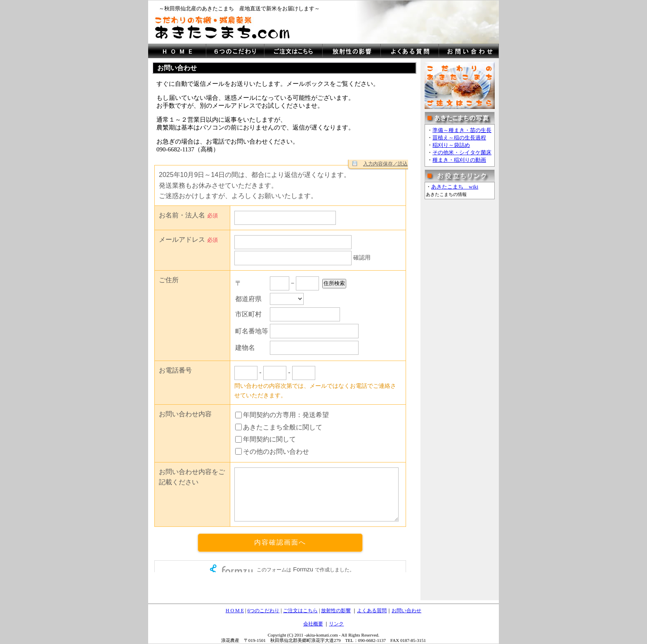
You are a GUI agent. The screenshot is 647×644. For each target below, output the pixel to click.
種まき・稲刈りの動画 (459, 160)
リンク (336, 624)
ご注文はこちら (300, 611)
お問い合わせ (406, 611)
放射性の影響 (336, 611)
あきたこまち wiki (455, 187)
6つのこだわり (263, 611)
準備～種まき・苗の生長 (462, 130)
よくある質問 (372, 611)
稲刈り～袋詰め (451, 145)
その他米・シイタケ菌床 (462, 152)
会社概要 (313, 624)
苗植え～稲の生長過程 (459, 138)
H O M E (235, 611)
